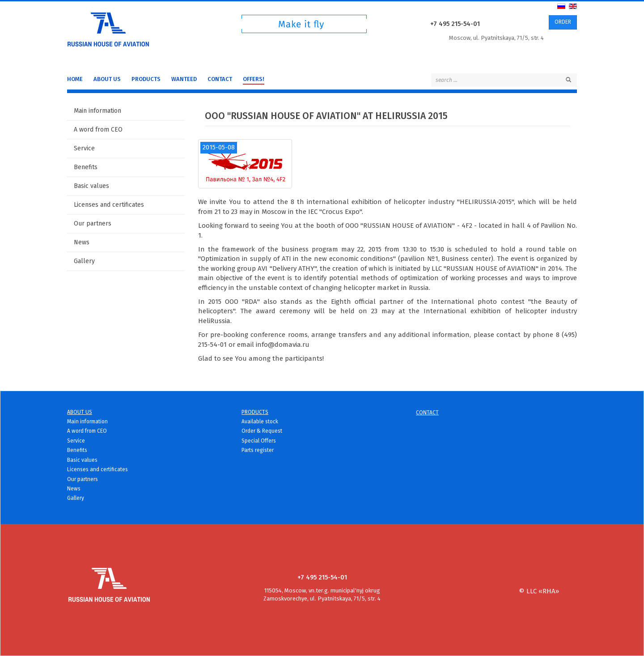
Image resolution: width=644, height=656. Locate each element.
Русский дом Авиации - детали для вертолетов (108, 28)
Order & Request (262, 431)
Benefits (86, 167)
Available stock (260, 422)
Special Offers (259, 441)
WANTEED (184, 79)
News (82, 242)
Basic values (91, 186)
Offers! (254, 79)
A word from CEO (98, 130)
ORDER (563, 22)
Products (146, 79)
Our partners (93, 224)
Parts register (258, 450)
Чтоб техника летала (304, 26)
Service (84, 148)
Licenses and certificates (109, 205)
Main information (97, 111)
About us (107, 79)
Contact (220, 79)
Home (75, 79)
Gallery (84, 261)
